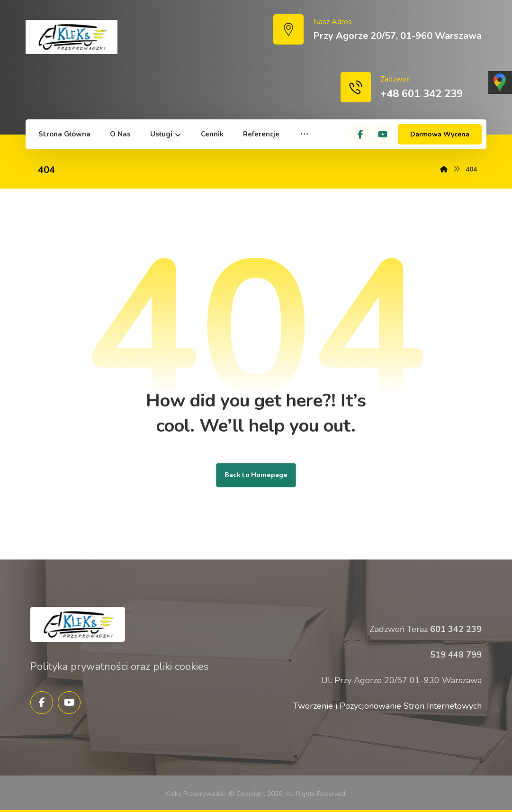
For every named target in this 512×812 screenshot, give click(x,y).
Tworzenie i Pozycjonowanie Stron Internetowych (387, 706)
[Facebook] (360, 135)
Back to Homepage (256, 475)
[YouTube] (383, 135)
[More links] (304, 134)
